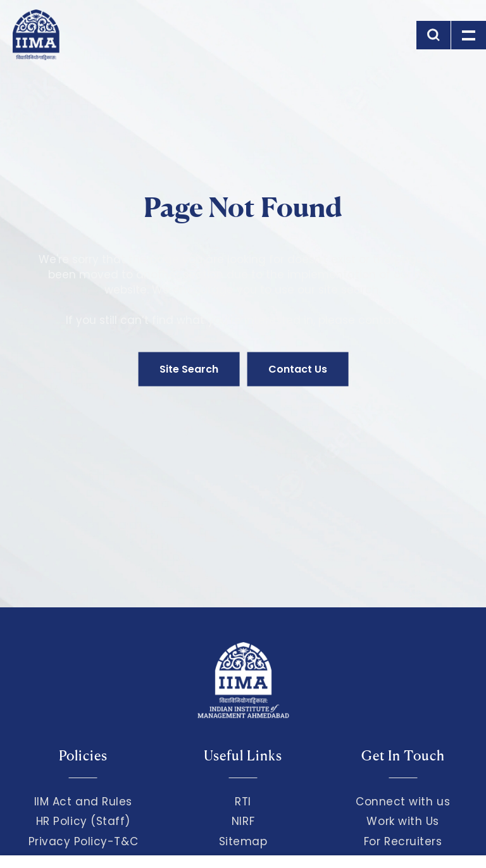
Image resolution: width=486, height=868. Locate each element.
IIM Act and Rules (83, 802)
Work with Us (402, 821)
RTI (243, 802)
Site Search (189, 369)
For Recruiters (403, 841)
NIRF (243, 821)
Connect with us (403, 802)
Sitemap (243, 841)
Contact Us (298, 369)
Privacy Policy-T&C (84, 841)
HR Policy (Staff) (83, 821)
